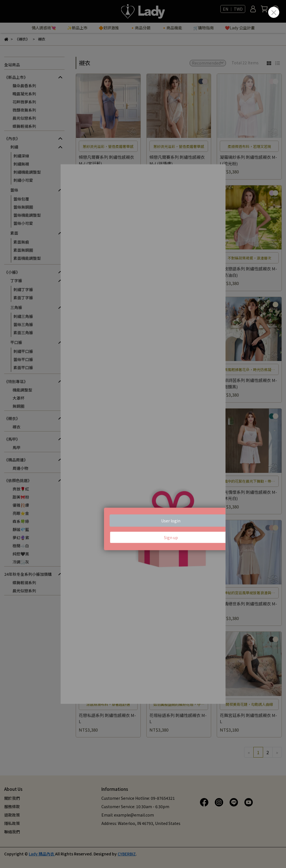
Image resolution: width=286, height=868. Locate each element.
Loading (143, 434)
